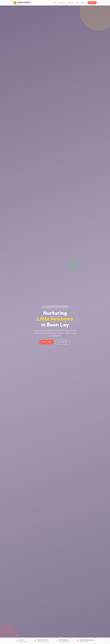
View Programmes (63, 342)
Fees (77, 3)
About (55, 3)
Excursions (71, 3)
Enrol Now (92, 3)
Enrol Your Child (47, 342)
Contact (83, 3)
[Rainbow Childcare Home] (22, 3)
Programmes (62, 3)
